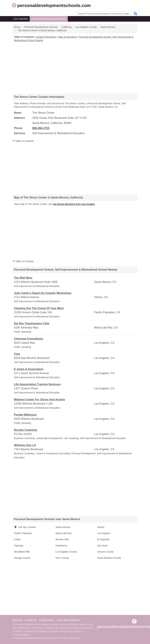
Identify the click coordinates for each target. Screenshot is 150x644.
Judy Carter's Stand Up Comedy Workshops (43, 293)
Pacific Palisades (23, 533)
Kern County (62, 558)
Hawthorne (61, 546)
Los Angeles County (66, 552)
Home (17, 27)
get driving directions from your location (74, 204)
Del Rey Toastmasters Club (32, 323)
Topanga (19, 546)
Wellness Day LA (25, 445)
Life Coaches (21, 19)
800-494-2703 (41, 128)
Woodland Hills (22, 552)
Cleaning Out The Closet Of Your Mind (39, 308)
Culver (17, 539)
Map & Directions (68, 37)
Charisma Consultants (28, 339)
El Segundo (103, 539)
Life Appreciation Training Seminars (37, 384)
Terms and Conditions (68, 620)
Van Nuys (102, 546)
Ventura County (105, 552)
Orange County (22, 558)
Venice (101, 527)
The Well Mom (23, 278)
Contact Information (46, 37)
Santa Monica (63, 527)
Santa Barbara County (109, 558)
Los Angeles (104, 533)
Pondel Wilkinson (25, 415)
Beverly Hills (62, 539)
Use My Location (25, 527)
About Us (18, 620)
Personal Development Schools (49, 19)
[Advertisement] (75, 68)
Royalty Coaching (25, 430)
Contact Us (31, 620)
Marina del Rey (64, 533)
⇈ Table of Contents (23, 141)
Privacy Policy (47, 620)
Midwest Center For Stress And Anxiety (39, 400)
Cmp (17, 354)
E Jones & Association (29, 369)
